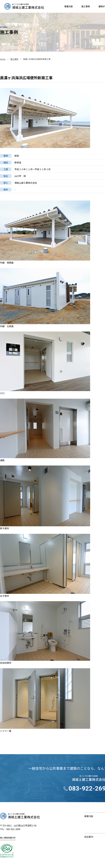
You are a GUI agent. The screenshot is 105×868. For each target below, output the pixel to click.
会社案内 (89, 837)
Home (3, 59)
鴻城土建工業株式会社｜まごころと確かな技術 (20, 816)
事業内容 (68, 6)
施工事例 (86, 6)
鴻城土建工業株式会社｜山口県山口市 (24, 6)
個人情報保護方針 (8, 838)
